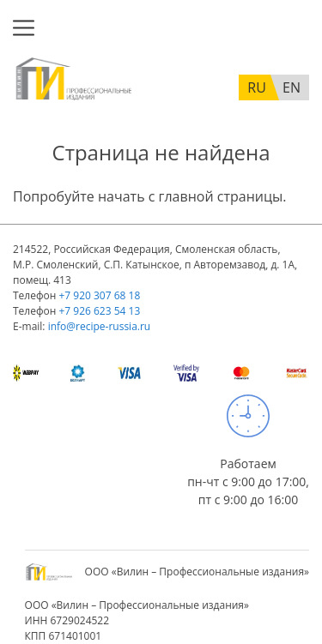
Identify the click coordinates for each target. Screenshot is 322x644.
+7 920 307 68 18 (99, 295)
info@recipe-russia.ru (100, 326)
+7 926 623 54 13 (99, 311)
